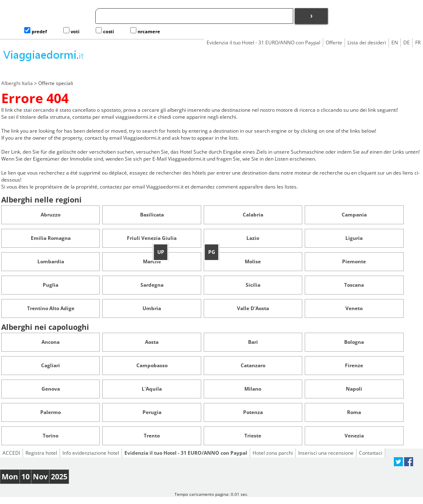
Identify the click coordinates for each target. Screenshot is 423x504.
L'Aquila (152, 389)
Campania (354, 215)
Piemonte (354, 261)
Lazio (253, 238)
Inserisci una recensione (326, 453)
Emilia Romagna (51, 238)
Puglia (51, 285)
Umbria (152, 308)
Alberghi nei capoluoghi (45, 327)
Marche (152, 261)
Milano (253, 389)
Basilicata (152, 215)
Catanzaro (253, 365)
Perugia (152, 412)
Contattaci (371, 453)
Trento (152, 436)
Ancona (51, 342)
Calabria (253, 215)
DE (407, 43)
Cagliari (51, 365)
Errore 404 (35, 98)
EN (395, 43)
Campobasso (152, 365)
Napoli (354, 389)
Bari (253, 342)
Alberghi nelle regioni (41, 200)
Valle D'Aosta (253, 308)
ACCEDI (11, 453)
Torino (51, 436)
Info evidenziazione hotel (91, 453)
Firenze (354, 365)
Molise (253, 261)
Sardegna (152, 285)
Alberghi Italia (17, 83)
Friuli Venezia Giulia (152, 238)
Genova (51, 389)
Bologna (354, 342)
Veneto (354, 308)
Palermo (51, 412)
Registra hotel (41, 453)
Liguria (354, 238)
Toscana (354, 285)
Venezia (354, 436)
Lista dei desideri (367, 43)
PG (212, 252)
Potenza (253, 412)
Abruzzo (51, 215)
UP (161, 252)
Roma (354, 412)
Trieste (253, 436)
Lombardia (51, 261)
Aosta (152, 342)
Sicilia (253, 285)
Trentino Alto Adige (51, 308)
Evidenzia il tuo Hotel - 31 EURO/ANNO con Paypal (263, 43)
